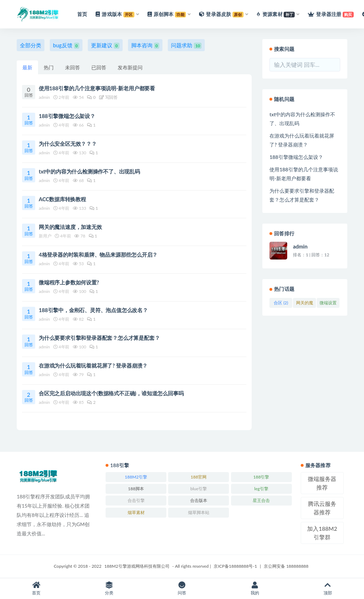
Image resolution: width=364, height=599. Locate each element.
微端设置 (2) (328, 304)
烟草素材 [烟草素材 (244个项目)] (136, 512)
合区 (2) (281, 303)
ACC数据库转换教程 (62, 199)
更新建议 (105, 45)
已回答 (99, 67)
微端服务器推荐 (322, 483)
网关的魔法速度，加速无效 (70, 227)
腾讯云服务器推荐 (322, 508)
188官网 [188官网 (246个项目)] (199, 477)
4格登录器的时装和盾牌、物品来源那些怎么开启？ (98, 255)
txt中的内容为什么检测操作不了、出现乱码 (89, 171)
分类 (109, 589)
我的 (255, 589)
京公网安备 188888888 (286, 566)
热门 (49, 67)
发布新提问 (130, 67)
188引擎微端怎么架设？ (67, 116)
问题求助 (186, 45)
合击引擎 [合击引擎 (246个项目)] (136, 500)
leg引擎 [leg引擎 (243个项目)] (261, 489)
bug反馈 (66, 45)
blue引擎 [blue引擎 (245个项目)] (199, 489)
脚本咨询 (145, 45)
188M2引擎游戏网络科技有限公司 (137, 566)
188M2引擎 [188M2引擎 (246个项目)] (136, 477)
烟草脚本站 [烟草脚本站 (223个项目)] (199, 512)
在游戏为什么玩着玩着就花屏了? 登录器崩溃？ (93, 365)
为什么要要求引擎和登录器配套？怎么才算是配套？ (99, 338)
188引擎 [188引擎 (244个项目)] (261, 477)
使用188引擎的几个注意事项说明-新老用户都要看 (97, 88)
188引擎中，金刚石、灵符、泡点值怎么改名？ (93, 310)
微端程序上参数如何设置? (69, 282)
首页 (36, 589)
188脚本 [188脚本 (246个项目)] (136, 489)
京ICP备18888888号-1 (235, 566)
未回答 (73, 67)
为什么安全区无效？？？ (68, 144)
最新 (27, 67)
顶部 (328, 589)
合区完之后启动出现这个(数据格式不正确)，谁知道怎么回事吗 (111, 393)
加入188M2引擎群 (322, 533)
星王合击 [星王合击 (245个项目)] (261, 500)
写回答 (108, 97)
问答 (182, 589)
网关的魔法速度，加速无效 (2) (305, 304)
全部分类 (31, 45)
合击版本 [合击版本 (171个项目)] (199, 500)
